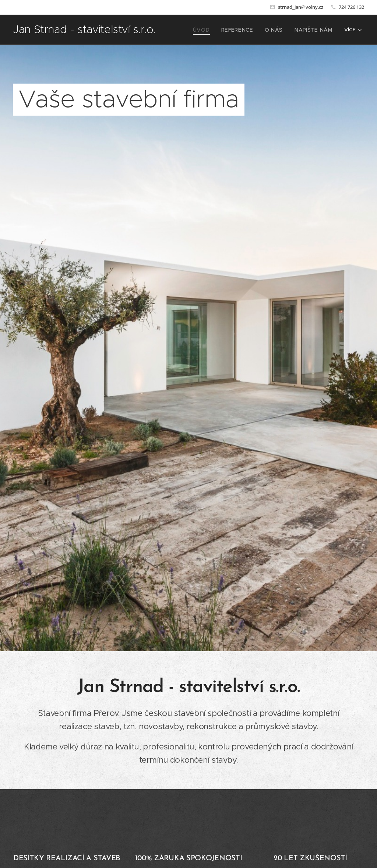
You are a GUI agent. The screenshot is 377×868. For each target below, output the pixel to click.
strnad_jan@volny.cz (301, 7)
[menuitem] (212, 30)
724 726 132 (351, 7)
